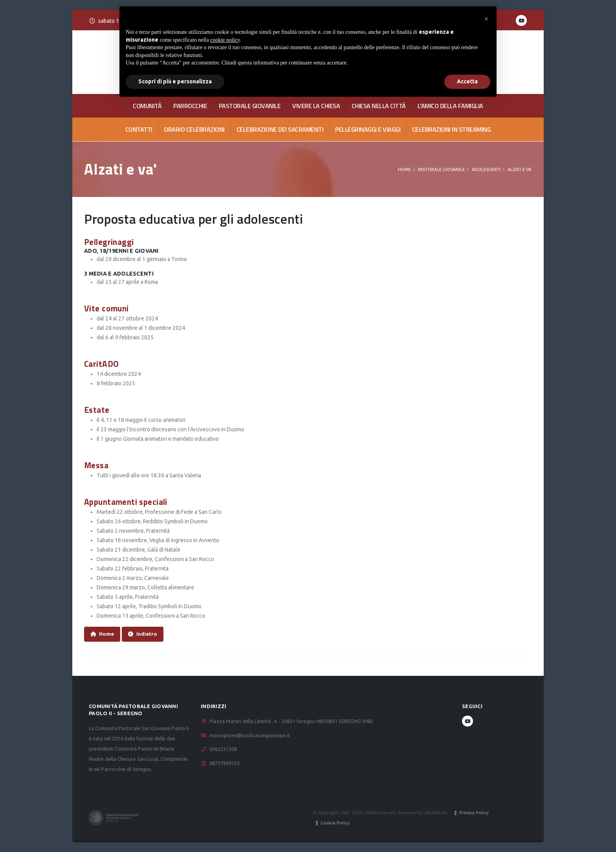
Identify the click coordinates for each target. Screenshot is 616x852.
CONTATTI (139, 129)
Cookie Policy (335, 823)
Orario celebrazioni (194, 129)
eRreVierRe (436, 812)
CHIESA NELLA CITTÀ (379, 106)
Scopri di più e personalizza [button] (175, 81)
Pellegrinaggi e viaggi (368, 129)
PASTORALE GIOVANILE (250, 106)
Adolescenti (486, 169)
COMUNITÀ (147, 106)
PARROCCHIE (190, 106)
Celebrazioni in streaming (452, 129)
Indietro (143, 634)
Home (404, 169)
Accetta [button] (467, 81)
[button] (486, 19)
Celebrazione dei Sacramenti (280, 129)
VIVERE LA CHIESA (316, 106)
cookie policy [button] (225, 40)
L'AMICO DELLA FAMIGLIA (450, 106)
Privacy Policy (474, 813)
